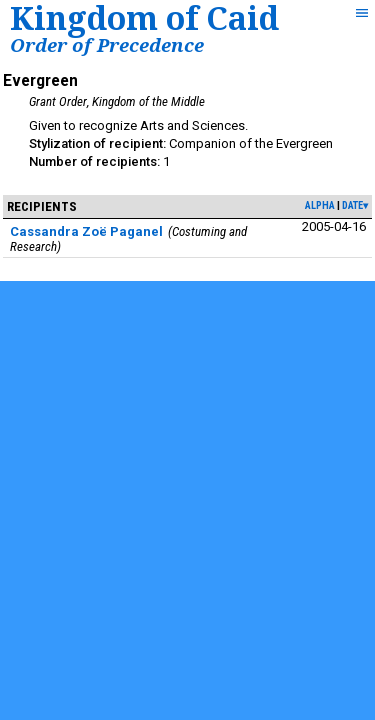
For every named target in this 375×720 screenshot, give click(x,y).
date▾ (355, 205)
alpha (320, 205)
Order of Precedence (107, 44)
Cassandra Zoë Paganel (86, 231)
